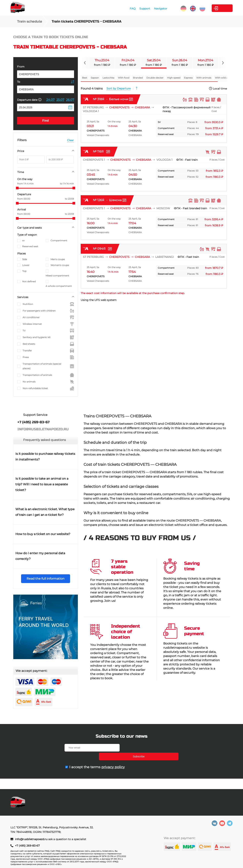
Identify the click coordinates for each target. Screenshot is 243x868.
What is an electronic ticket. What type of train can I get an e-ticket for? (45, 512)
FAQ (115, 9)
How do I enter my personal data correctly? (40, 556)
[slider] (17, 188)
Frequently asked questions (45, 440)
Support (127, 9)
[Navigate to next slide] (223, 63)
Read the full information (46, 579)
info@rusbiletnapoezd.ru (32, 839)
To (19, 82)
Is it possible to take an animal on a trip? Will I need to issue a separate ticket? (42, 484)
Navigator (143, 9)
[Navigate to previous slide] (85, 63)
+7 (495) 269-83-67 (27, 846)
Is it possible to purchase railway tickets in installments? (45, 457)
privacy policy (113, 758)
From (21, 67)
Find (46, 121)
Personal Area (215, 8)
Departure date (29, 100)
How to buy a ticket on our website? (43, 534)
